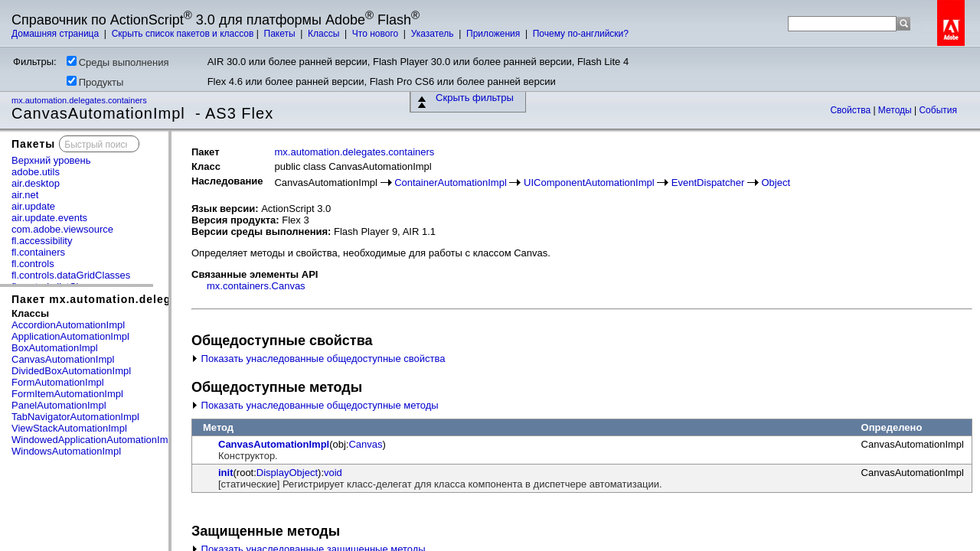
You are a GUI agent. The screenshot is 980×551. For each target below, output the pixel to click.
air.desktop (36, 183)
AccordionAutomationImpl (68, 325)
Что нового (377, 34)
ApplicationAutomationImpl (70, 336)
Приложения (495, 34)
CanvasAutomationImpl (63, 359)
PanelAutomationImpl (59, 405)
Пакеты (281, 34)
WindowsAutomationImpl (66, 451)
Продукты (95, 82)
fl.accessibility (42, 241)
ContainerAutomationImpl (451, 183)
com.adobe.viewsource (62, 229)
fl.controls (33, 264)
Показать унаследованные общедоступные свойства (318, 359)
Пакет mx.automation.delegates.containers (136, 299)
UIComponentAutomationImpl (589, 183)
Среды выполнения (118, 62)
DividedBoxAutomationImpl (71, 371)
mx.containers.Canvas (256, 286)
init (226, 473)
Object (776, 183)
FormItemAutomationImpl (67, 394)
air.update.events (49, 218)
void (333, 473)
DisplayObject (287, 473)
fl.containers (38, 252)
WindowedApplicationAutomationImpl (94, 440)
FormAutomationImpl (58, 382)
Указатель (434, 34)
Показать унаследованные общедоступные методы (315, 405)
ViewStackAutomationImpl (69, 428)
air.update (33, 206)
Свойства (851, 110)
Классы (325, 34)
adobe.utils (36, 172)
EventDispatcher (708, 183)
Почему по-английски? (581, 34)
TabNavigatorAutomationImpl (75, 417)
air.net (25, 195)
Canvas (365, 444)
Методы (896, 110)
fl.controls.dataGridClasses (71, 275)
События (938, 110)
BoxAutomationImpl (55, 348)
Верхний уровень (51, 160)
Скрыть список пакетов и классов (183, 34)
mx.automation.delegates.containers (80, 100)
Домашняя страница (57, 34)
